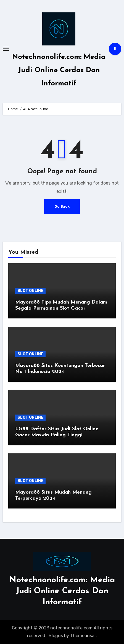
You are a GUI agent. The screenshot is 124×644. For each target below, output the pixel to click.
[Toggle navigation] (6, 49)
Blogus (56, 636)
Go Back (62, 206)
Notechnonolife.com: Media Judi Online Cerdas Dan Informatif (59, 70)
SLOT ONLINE (30, 291)
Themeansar (83, 636)
